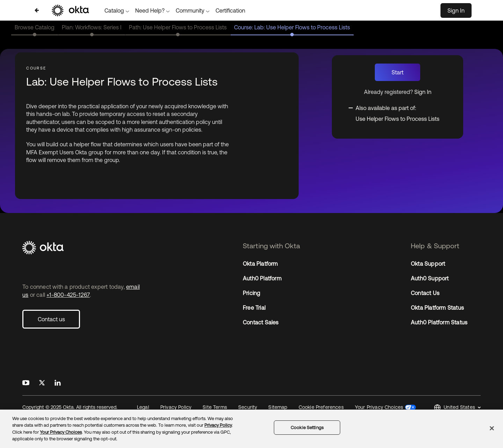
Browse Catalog (35, 27)
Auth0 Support (430, 278)
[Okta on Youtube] (26, 383)
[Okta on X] (42, 383)
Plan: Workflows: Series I (92, 27)
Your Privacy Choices (379, 407)
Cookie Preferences (321, 407)
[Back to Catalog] (37, 10)
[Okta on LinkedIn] (58, 383)
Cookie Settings (307, 428)
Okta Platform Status (437, 308)
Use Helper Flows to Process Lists (398, 119)
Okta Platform (260, 264)
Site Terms (215, 407)
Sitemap (278, 407)
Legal (143, 407)
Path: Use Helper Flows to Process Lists (178, 27)
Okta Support (428, 264)
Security (248, 407)
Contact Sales (261, 322)
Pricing (251, 293)
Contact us (51, 319)
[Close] (492, 428)
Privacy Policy (176, 407)
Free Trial (254, 308)
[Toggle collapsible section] (394, 107)
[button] (457, 408)
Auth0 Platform (262, 278)
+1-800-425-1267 (68, 295)
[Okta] (83, 248)
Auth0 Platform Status (439, 322)
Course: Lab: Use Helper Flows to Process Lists (292, 27)
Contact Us (425, 293)
